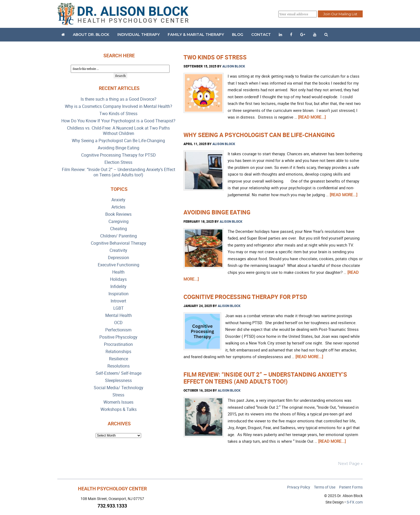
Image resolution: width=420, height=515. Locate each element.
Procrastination (118, 344)
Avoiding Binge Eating (217, 212)
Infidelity (118, 287)
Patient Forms (351, 487)
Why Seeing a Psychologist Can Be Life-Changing (259, 135)
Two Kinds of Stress (215, 57)
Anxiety (118, 200)
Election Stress (118, 162)
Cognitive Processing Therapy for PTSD (245, 297)
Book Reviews (118, 214)
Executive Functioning (119, 265)
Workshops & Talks (119, 409)
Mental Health (119, 315)
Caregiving (119, 221)
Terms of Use (325, 487)
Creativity (118, 250)
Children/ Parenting (119, 236)
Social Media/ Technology (119, 388)
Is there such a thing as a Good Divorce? (119, 99)
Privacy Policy (299, 487)
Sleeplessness (118, 380)
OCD (118, 323)
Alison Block (234, 66)
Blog (238, 35)
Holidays (118, 279)
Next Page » (350, 463)
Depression (119, 258)
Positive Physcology (118, 337)
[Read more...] (312, 117)
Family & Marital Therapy (196, 35)
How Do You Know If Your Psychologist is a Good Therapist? (118, 121)
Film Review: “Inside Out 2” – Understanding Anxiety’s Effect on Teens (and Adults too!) (265, 378)
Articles (118, 207)
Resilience (119, 359)
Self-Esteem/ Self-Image (119, 373)
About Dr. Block (91, 35)
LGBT (119, 308)
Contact (261, 35)
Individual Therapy (138, 35)
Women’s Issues (118, 402)
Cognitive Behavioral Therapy (119, 243)
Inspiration (119, 294)
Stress (118, 395)
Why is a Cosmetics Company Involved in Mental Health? (119, 106)
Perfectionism (118, 330)
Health (118, 272)
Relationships (118, 352)
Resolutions (119, 366)
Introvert (118, 301)
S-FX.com (355, 502)
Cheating (119, 229)
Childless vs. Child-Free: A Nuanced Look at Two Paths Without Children (118, 131)
